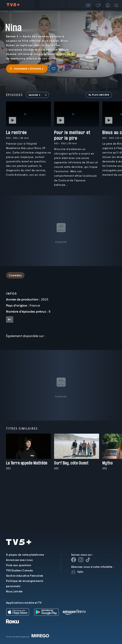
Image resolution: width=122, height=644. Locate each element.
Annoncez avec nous (19, 560)
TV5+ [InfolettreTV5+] (80, 572)
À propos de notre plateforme (25, 555)
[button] (98, 5)
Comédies (15, 275)
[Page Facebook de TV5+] (74, 560)
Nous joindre (14, 591)
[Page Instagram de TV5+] (81, 560)
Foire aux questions (19, 565)
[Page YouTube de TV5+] (88, 560)
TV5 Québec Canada (19, 570)
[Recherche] (117, 5)
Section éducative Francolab (25, 576)
